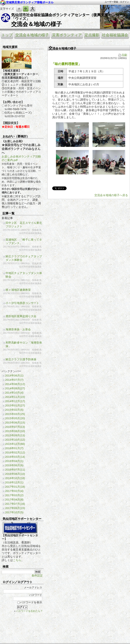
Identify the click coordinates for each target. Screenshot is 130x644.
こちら (17, 560)
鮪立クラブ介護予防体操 (21, 359)
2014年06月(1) (14, 375)
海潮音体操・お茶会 (18, 329)
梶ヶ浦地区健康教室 (18, 290)
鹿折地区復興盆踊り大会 (21, 316)
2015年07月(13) (15, 427)
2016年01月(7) (14, 448)
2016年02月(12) (15, 452)
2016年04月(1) (14, 461)
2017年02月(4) (14, 491)
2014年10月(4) (14, 393)
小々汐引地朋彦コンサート (22, 303)
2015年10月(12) (15, 440)
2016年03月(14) (15, 457)
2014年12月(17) (15, 401)
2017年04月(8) (14, 499)
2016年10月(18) (15, 478)
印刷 (123, 55)
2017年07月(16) (15, 504)
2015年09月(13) (15, 435)
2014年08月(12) (15, 384)
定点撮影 (92, 35)
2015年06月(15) (15, 422)
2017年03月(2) (14, 495)
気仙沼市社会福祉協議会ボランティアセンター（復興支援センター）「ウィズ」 (69, 17)
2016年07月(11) (15, 470)
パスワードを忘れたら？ (29, 611)
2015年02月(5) (14, 410)
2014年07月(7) (14, 380)
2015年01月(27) (15, 405)
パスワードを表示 (30, 602)
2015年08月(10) (15, 431)
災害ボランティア (67, 35)
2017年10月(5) (14, 512)
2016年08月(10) (15, 474)
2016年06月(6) (14, 465)
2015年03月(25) (15, 414)
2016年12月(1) (14, 482)
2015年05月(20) (15, 418)
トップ (7, 35)
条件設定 (37, 575)
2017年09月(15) (15, 508)
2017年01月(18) (15, 487)
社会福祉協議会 (115, 35)
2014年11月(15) (15, 397)
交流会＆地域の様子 (36, 24)
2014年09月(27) (15, 388)
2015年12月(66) (15, 444)
